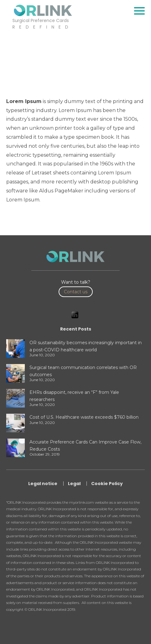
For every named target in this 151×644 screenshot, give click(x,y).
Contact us (76, 292)
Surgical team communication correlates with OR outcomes (83, 371)
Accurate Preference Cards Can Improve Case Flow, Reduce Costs (85, 445)
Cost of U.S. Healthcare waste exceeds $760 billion (84, 417)
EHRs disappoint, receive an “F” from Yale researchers (74, 396)
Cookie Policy (107, 484)
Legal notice (43, 484)
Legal (74, 484)
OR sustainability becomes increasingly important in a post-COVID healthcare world (86, 346)
